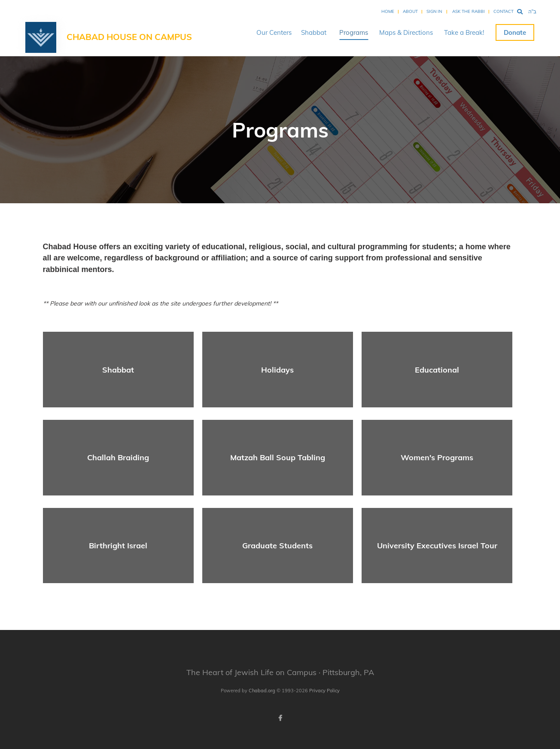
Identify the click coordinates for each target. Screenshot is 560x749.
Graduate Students (277, 546)
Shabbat (314, 32)
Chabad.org (262, 691)
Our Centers (274, 32)
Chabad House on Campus (129, 37)
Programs (354, 32)
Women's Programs (437, 457)
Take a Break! (464, 32)
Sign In (434, 11)
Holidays (277, 370)
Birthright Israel (118, 546)
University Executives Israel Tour (437, 546)
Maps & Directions (406, 32)
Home (388, 11)
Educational (437, 370)
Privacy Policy (324, 691)
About (410, 11)
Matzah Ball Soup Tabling (278, 457)
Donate (515, 32)
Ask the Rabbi (469, 11)
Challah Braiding (118, 457)
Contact (504, 11)
